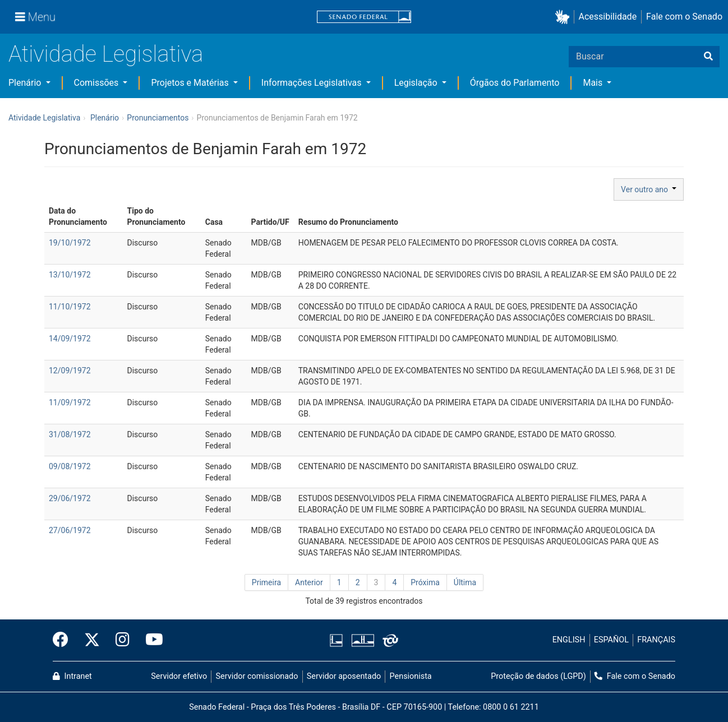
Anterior (309, 582)
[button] (565, 17)
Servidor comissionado (257, 676)
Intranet (72, 676)
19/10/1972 (70, 243)
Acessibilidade (608, 17)
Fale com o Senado (684, 17)
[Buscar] (708, 57)
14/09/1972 (70, 339)
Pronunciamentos (158, 118)
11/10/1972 (70, 307)
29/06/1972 (70, 498)
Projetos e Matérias (191, 83)
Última (465, 582)
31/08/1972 (70, 434)
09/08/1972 (70, 466)
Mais (594, 83)
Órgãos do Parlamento (515, 83)
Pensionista (411, 676)
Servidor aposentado (344, 676)
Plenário (26, 83)
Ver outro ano (649, 189)
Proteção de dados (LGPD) (538, 676)
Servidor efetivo (179, 676)
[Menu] (35, 17)
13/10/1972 (70, 275)
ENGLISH (569, 640)
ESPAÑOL (611, 640)
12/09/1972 (70, 371)
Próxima (425, 582)
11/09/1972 (70, 402)
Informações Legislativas (313, 83)
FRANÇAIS (656, 640)
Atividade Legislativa (106, 54)
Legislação (417, 83)
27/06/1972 (70, 530)
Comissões (98, 83)
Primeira (266, 582)
